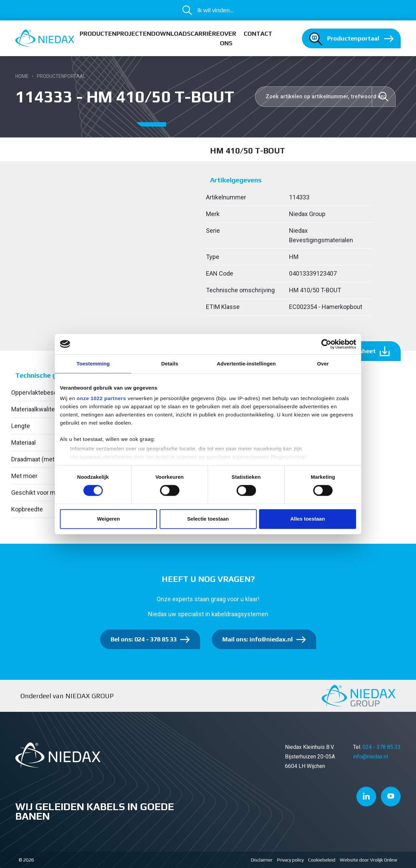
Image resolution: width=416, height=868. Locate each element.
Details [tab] (170, 364)
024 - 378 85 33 (382, 747)
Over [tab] (323, 364)
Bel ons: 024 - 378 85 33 (144, 639)
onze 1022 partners (101, 398)
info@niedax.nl (370, 757)
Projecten (134, 34)
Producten (98, 34)
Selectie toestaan (208, 519)
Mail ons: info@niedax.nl (258, 639)
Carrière (205, 34)
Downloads (171, 34)
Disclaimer (262, 860)
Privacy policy (290, 860)
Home (22, 76)
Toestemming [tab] (93, 364)
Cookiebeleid (322, 860)
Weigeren (108, 519)
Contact (258, 34)
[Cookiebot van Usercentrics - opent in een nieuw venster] (326, 344)
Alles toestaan (308, 519)
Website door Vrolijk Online (369, 860)
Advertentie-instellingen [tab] (246, 364)
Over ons (228, 38)
